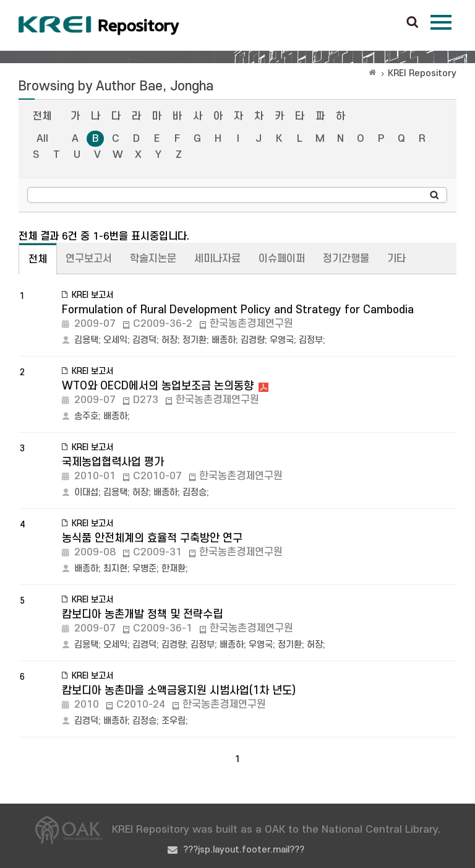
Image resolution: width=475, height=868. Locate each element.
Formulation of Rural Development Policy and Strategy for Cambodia (238, 310)
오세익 (115, 340)
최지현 (115, 569)
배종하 (224, 340)
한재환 (173, 569)
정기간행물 (346, 259)
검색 (413, 23)
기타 (396, 259)
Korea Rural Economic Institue (99, 25)
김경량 (253, 340)
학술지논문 (153, 259)
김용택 (86, 340)
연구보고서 (89, 259)
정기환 (195, 340)
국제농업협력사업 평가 (113, 462)
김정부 (311, 340)
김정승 (195, 493)
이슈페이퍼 (282, 259)
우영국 (282, 340)
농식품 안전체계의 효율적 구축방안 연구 (152, 538)
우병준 (144, 569)
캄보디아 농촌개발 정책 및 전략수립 (142, 614)
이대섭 (86, 493)
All (42, 139)
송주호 (86, 416)
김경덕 (144, 340)
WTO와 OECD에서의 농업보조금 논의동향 (158, 386)
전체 (42, 116)
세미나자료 (217, 259)
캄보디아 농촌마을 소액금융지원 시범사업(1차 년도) (179, 691)
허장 (169, 340)
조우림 (173, 721)
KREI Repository (422, 73)
